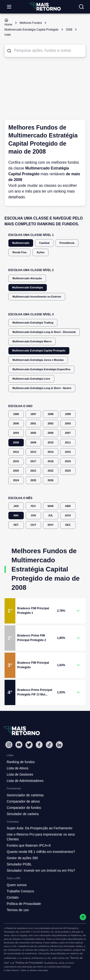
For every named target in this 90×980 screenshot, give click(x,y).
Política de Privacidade (24, 904)
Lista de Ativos (18, 768)
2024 (16, 480)
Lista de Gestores (20, 774)
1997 (33, 414)
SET (16, 525)
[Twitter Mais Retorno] (29, 745)
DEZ (68, 525)
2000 (16, 424)
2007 (68, 433)
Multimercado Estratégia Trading (33, 323)
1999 (68, 414)
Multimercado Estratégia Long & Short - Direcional (44, 332)
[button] (45, 611)
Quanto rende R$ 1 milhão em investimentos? (41, 852)
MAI (16, 516)
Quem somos (17, 885)
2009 (33, 443)
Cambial (44, 243)
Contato (13, 897)
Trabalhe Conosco (20, 891)
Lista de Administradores (25, 781)
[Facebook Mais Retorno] (39, 745)
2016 (16, 461)
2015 (68, 452)
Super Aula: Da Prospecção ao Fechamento (39, 828)
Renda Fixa (20, 252)
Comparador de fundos (24, 808)
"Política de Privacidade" (29, 963)
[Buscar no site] (81, 7)
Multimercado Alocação (27, 278)
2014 (51, 452)
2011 (68, 443)
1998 (51, 414)
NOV (51, 525)
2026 (51, 480)
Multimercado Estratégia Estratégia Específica (41, 369)
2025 (33, 480)
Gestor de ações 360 (22, 858)
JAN (16, 506)
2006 (51, 433)
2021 (33, 471)
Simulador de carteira (23, 814)
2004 (16, 433)
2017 (33, 461)
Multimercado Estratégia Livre (31, 379)
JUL (51, 516)
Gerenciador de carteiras (25, 795)
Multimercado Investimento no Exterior (37, 297)
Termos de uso (18, 910)
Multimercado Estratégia (28, 288)
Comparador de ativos (23, 801)
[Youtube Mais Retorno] (19, 745)
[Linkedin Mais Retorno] (59, 745)
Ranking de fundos (21, 762)
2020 (16, 471)
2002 (51, 424)
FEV (33, 506)
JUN (33, 516)
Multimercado (21, 243)
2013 (33, 452)
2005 (33, 433)
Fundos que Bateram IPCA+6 (29, 845)
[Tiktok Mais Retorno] (49, 745)
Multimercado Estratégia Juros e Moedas (38, 360)
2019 (68, 461)
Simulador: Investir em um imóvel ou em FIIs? (41, 870)
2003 (68, 424)
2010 (51, 443)
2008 (16, 443)
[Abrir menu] (9, 7)
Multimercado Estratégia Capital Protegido (39, 351)
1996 (16, 414)
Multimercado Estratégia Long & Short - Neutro (42, 388)
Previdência (67, 243)
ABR (68, 506)
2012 (16, 452)
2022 (51, 471)
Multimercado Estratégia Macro (32, 341)
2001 (33, 424)
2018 (51, 461)
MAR (51, 506)
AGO (68, 516)
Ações (40, 252)
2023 (68, 471)
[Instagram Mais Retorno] (9, 745)
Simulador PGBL (19, 864)
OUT (33, 525)
